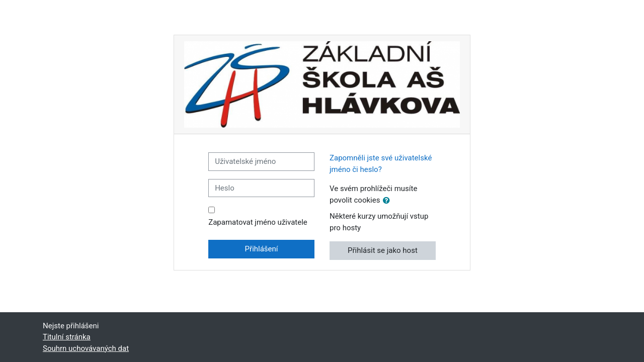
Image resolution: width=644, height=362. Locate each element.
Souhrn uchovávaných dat (86, 348)
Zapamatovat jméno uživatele (258, 222)
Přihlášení (262, 249)
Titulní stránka (67, 337)
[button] (388, 201)
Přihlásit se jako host (383, 250)
